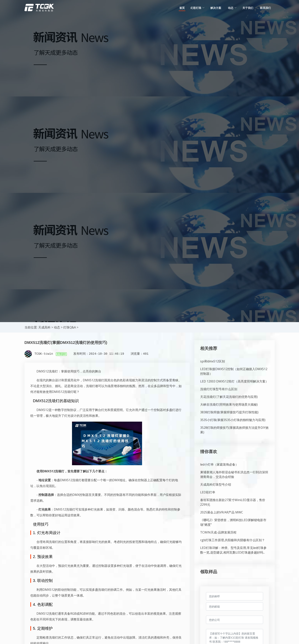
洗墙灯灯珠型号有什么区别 (219, 389)
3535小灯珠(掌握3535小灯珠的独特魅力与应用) (233, 420)
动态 (57, 327)
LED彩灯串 (208, 492)
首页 (182, 8)
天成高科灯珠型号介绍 (216, 484)
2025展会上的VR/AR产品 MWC (222, 512)
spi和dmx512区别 (213, 361)
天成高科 (44, 327)
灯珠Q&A (70, 327)
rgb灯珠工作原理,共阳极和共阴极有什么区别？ (233, 540)
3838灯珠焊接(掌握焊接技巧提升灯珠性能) (229, 412)
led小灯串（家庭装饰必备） (219, 464)
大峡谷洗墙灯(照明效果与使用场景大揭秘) (229, 404)
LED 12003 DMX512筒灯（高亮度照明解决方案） (234, 381)
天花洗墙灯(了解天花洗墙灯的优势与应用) (229, 397)
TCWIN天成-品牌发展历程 (218, 532)
